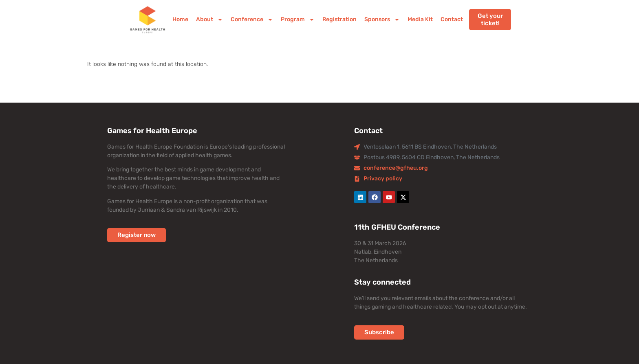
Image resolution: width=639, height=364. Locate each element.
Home (180, 19)
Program (298, 20)
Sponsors (382, 20)
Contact (452, 19)
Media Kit (420, 19)
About (209, 20)
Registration (339, 19)
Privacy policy (383, 179)
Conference (252, 20)
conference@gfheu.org (396, 168)
